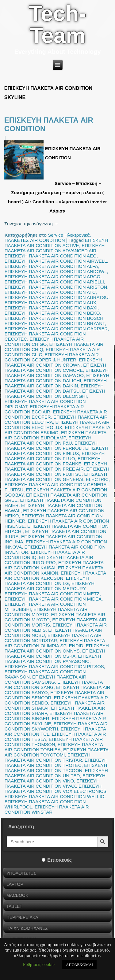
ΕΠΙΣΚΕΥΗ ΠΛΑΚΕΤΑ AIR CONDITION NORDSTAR (53, 638)
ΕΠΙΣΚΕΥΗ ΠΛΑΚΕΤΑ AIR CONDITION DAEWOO (57, 373)
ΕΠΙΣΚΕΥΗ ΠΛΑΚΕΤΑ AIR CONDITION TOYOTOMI (57, 752)
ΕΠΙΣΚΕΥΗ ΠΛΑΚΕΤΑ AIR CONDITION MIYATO (46, 612)
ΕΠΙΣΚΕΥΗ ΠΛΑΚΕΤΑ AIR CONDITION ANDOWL (56, 271)
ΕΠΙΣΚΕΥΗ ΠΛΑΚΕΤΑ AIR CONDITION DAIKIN (56, 383)
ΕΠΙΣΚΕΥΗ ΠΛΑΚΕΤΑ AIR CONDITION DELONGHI (55, 394)
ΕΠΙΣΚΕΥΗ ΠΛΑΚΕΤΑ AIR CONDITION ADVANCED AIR (55, 248)
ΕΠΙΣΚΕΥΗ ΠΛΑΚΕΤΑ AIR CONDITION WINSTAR (47, 809)
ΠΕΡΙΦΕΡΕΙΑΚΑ (22, 917)
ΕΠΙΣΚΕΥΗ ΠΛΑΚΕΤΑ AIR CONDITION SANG (54, 685)
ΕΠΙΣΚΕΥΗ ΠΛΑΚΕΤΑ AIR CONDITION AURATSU (57, 297)
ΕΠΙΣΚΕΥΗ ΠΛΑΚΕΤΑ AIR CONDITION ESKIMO (57, 430)
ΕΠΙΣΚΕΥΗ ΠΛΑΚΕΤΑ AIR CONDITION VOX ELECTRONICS (56, 789)
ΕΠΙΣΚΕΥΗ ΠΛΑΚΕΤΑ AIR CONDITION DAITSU (54, 388)
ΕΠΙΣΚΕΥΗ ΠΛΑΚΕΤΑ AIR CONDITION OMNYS (57, 648)
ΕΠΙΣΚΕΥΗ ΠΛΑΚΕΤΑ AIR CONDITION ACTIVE (56, 243)
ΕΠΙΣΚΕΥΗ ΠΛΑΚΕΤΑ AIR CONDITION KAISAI (54, 565)
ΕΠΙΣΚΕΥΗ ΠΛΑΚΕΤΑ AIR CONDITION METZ (52, 594)
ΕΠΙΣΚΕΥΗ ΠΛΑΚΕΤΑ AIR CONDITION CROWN (53, 362)
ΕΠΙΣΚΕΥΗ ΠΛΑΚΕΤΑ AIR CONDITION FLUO (55, 456)
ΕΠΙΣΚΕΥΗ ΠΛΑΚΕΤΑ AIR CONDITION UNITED (56, 773)
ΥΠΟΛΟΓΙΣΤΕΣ (21, 873)
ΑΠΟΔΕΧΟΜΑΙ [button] (79, 965)
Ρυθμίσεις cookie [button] (39, 964)
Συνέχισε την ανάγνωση (31, 224)
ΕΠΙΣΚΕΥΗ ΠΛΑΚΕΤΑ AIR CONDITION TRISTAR (48, 757)
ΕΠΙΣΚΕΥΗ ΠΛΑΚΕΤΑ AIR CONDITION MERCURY (50, 586)
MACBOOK (17, 895)
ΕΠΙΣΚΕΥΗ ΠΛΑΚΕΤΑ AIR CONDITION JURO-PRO (49, 560)
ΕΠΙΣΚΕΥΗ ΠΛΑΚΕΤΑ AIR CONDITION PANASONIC (53, 659)
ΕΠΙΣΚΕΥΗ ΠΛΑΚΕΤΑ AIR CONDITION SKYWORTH (56, 726)
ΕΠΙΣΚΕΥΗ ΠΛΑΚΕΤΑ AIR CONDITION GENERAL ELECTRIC (57, 477)
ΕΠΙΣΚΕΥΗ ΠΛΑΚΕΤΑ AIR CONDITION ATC (50, 292)
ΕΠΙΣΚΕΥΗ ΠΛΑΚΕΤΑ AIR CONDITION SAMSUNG (46, 679)
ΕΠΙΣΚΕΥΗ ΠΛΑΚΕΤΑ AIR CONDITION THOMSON (54, 742)
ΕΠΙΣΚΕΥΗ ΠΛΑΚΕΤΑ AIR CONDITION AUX (50, 303)
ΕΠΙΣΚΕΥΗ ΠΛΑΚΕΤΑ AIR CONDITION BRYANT (55, 323)
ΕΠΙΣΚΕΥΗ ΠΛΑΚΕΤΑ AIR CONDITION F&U (48, 440)
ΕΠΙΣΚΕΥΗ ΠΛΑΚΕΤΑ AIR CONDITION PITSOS (54, 666)
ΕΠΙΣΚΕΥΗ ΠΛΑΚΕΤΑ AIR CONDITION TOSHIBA (54, 747)
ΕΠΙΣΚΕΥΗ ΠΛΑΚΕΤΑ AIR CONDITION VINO (55, 778)
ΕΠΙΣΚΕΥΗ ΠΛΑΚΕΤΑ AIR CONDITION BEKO (52, 313)
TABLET (14, 906)
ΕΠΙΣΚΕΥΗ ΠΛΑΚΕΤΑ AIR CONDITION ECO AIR (44, 409)
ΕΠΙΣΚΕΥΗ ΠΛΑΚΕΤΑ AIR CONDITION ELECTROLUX (57, 425)
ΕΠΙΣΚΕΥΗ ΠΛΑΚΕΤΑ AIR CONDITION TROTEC (56, 763)
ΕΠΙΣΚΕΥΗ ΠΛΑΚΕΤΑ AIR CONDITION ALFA (51, 266)
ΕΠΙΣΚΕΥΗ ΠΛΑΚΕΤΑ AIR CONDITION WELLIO (55, 796)
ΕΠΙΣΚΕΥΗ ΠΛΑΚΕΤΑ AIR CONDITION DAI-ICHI (57, 378)
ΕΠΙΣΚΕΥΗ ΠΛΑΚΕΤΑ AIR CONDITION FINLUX (56, 451)
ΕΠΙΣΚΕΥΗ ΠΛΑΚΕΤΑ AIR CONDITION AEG (51, 256)
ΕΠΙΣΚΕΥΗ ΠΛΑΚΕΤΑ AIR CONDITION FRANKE (53, 461)
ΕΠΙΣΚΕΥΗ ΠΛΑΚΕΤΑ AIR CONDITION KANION (54, 570)
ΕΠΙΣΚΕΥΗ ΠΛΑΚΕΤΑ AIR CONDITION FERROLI (51, 446)
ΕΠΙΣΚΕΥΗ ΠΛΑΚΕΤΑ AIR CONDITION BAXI (51, 308)
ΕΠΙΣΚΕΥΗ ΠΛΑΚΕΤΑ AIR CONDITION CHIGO (44, 342)
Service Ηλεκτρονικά (69, 235)
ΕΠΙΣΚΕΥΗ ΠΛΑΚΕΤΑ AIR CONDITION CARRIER (56, 329)
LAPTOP (15, 884)
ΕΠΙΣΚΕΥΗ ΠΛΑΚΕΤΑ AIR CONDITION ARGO (52, 277)
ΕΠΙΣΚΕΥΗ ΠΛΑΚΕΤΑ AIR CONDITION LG (47, 581)
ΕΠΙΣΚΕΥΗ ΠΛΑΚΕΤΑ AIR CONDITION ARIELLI (54, 282)
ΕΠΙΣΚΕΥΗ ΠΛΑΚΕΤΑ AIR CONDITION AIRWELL (56, 261)
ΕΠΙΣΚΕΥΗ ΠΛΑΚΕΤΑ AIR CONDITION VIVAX (52, 783)
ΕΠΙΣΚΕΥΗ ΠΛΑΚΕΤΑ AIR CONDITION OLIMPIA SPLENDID (55, 643)
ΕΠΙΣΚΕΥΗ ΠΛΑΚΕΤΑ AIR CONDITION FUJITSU (57, 472)
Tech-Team (57, 24)
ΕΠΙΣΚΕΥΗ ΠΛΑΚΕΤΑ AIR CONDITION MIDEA (53, 599)
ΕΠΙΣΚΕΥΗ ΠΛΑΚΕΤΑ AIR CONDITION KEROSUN (55, 575)
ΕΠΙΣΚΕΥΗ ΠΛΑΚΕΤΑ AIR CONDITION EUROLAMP (56, 435)
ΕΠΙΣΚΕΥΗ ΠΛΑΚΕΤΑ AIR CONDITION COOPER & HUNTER (52, 357)
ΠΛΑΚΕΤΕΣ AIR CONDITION (35, 240)
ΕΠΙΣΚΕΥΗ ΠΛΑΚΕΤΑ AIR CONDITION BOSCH (54, 318)
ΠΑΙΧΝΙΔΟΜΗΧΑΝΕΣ (27, 928)
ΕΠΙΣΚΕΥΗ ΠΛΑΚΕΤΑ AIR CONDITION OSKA (55, 653)
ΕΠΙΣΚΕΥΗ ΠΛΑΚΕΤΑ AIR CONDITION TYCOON (56, 768)
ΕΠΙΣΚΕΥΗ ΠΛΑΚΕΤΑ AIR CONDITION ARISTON (56, 287)
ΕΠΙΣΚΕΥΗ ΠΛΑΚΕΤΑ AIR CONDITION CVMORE (56, 368)
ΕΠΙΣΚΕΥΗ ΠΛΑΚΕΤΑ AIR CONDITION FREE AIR (56, 466)
